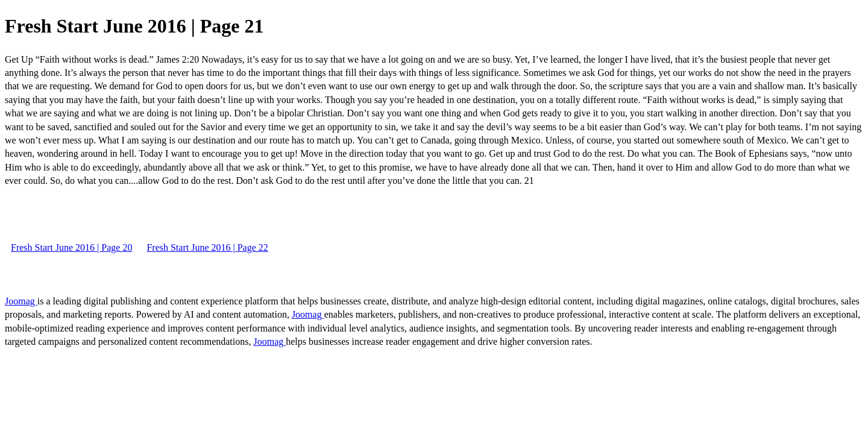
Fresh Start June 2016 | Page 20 (71, 247)
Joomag (21, 301)
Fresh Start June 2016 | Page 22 (207, 247)
